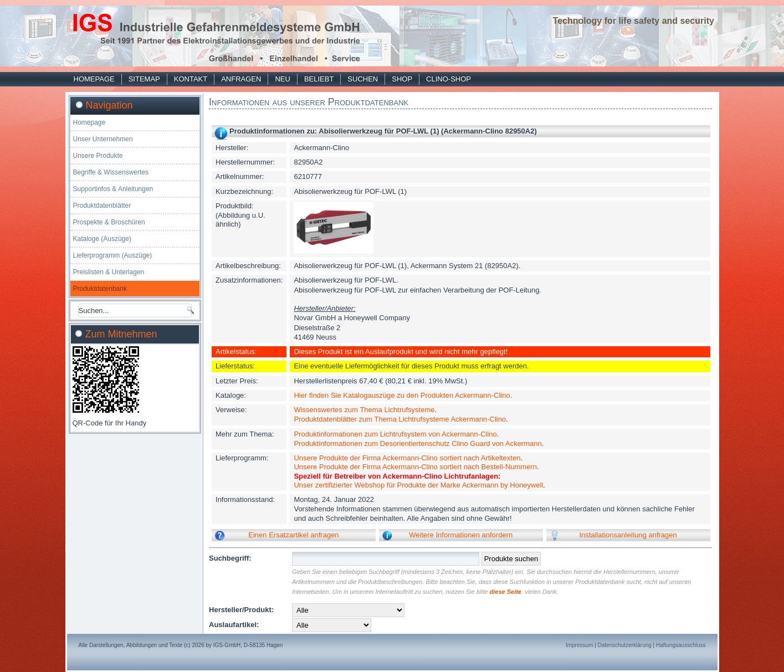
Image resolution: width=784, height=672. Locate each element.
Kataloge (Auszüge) (102, 239)
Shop (402, 79)
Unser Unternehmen (103, 139)
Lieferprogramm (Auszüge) (113, 255)
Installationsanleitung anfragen (628, 535)
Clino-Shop (449, 79)
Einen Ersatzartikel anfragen (293, 535)
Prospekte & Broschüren (109, 222)
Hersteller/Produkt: (241, 610)
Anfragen (241, 79)
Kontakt (191, 79)
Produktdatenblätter (102, 206)
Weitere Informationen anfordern (461, 535)
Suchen (363, 79)
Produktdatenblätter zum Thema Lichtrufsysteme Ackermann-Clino (400, 419)
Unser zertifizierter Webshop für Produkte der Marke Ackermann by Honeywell (418, 485)
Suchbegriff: (230, 558)
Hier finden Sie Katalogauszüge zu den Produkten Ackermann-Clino (402, 395)
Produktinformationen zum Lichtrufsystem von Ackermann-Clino (395, 434)
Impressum (579, 645)
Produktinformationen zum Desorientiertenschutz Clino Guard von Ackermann (417, 443)
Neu (282, 79)
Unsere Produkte (98, 156)
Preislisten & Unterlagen (109, 272)
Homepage (94, 79)
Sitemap (144, 79)
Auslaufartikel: (234, 625)
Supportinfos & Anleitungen (113, 189)
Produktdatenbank (100, 289)
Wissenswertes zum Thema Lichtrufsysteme (364, 410)
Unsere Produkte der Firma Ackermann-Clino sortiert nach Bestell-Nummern (415, 467)
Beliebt (319, 79)
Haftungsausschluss (681, 645)
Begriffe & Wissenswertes (111, 172)
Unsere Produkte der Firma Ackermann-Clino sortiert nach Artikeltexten (407, 458)
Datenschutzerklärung (625, 645)
